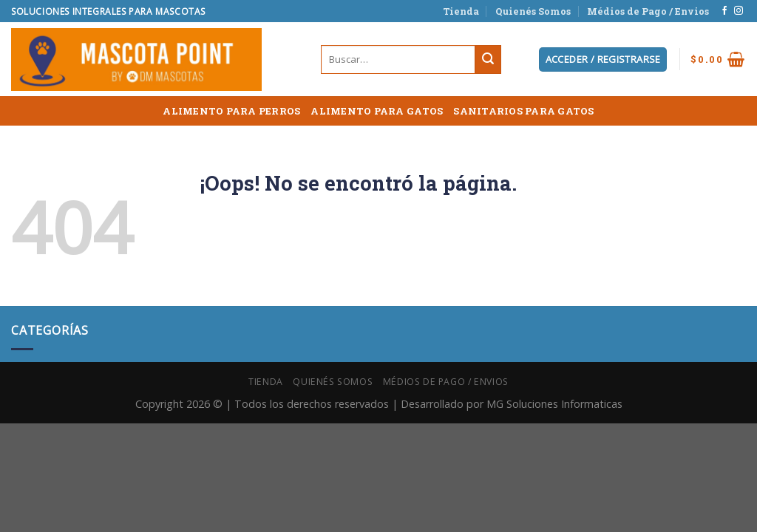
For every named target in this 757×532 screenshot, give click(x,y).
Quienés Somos (533, 11)
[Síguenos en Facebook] (724, 11)
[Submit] (488, 60)
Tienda (461, 11)
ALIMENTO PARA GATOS (377, 111)
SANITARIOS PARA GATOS (523, 111)
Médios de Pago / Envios (648, 11)
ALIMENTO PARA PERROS (231, 111)
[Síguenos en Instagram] (739, 11)
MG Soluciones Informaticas (554, 404)
